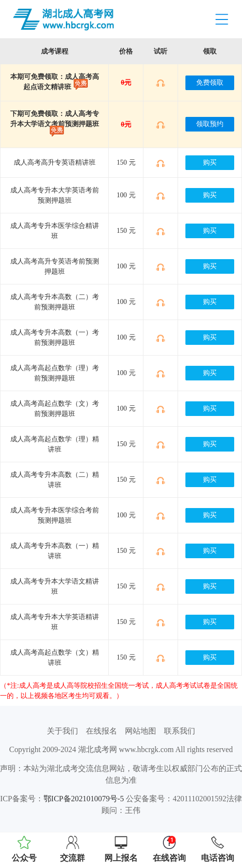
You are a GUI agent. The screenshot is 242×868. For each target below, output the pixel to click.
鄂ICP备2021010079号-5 (84, 799)
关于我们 (62, 731)
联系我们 (180, 731)
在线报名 (101, 731)
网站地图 (141, 731)
